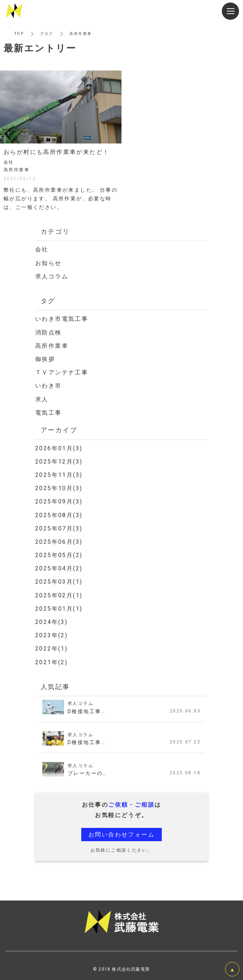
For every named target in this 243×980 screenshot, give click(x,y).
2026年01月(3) (59, 448)
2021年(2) (51, 662)
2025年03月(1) (59, 582)
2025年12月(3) (59, 462)
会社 (42, 249)
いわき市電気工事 (62, 319)
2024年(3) (51, 622)
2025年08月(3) (59, 515)
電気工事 (49, 413)
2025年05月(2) (59, 555)
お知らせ (49, 263)
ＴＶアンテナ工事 (62, 372)
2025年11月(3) (59, 475)
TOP (19, 34)
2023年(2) (51, 635)
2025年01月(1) (59, 609)
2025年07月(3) (59, 528)
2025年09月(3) (59, 502)
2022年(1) (51, 649)
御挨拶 (45, 359)
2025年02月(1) (59, 595)
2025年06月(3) (59, 542)
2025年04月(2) (59, 568)
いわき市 (49, 386)
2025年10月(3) (59, 488)
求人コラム (52, 276)
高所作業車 (52, 346)
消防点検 (49, 332)
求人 (42, 399)
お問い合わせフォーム (121, 835)
